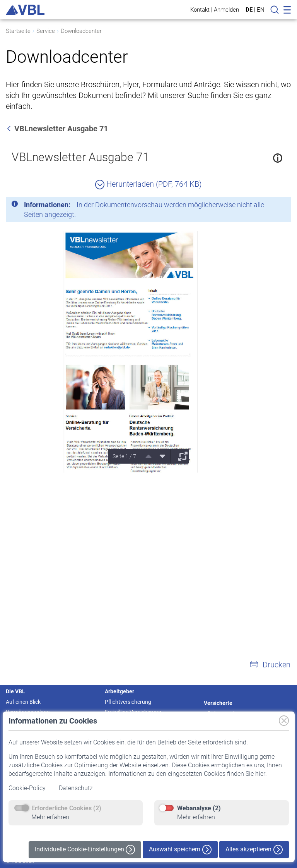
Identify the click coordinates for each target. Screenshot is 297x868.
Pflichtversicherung (128, 702)
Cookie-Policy (28, 788)
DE (249, 10)
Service (46, 31)
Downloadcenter (81, 31)
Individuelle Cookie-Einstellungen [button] (85, 850)
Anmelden (226, 9)
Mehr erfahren (50, 817)
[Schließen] (264, 206)
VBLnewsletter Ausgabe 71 (80, 157)
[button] (270, 665)
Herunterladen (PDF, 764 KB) (148, 184)
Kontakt (200, 9)
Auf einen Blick (23, 702)
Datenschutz (76, 788)
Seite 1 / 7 (124, 456)
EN (261, 10)
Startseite (18, 31)
